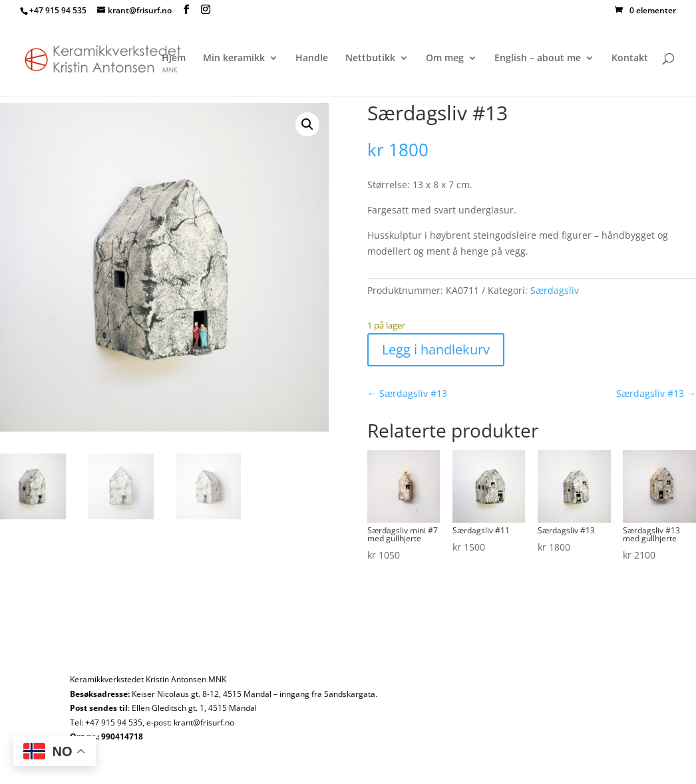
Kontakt (630, 59)
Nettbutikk (370, 59)
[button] (307, 124)
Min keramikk (234, 59)
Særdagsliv (555, 290)
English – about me (538, 59)
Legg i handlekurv (436, 349)
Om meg (445, 59)
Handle (312, 59)
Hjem (174, 59)
